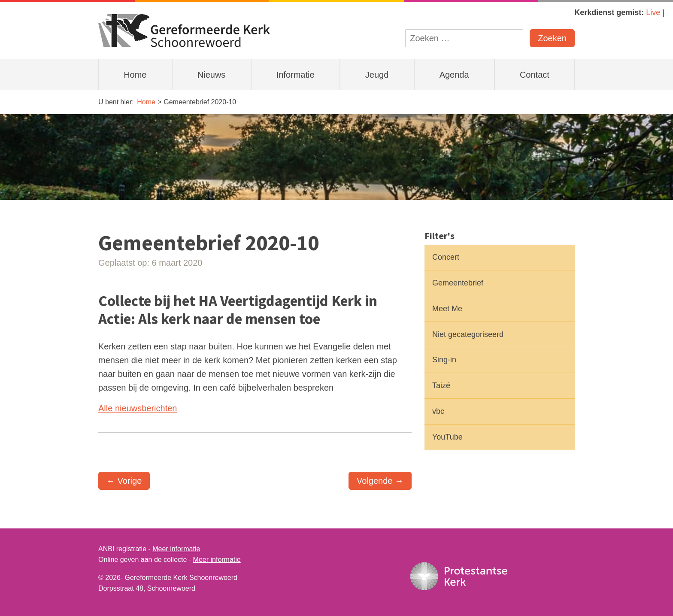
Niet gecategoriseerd (468, 334)
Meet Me (447, 309)
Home (135, 75)
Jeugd (377, 75)
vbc (438, 411)
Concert (446, 257)
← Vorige (124, 481)
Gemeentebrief (458, 283)
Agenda (454, 75)
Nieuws (212, 75)
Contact (535, 75)
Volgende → (380, 481)
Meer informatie (176, 549)
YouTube (447, 437)
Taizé (441, 385)
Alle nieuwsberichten (138, 408)
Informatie (296, 75)
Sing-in (444, 360)
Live (653, 12)
